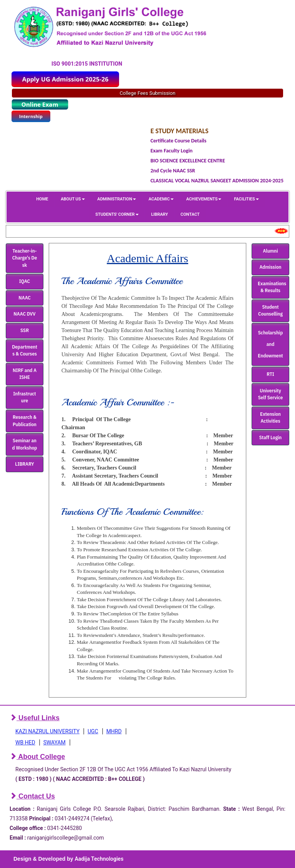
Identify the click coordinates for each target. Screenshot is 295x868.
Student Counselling (270, 311)
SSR (25, 330)
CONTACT (190, 214)
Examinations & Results (272, 287)
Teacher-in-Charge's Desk (25, 258)
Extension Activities (270, 418)
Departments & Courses (25, 351)
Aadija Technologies (99, 859)
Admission (271, 267)
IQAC (25, 281)
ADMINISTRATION (117, 199)
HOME (42, 199)
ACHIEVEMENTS (204, 199)
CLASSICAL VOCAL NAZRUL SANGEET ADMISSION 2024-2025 (217, 181)
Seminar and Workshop (25, 444)
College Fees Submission (147, 93)
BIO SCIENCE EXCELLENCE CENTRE (188, 161)
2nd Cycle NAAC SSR (173, 171)
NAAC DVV (24, 314)
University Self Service (271, 394)
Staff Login (271, 437)
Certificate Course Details (179, 141)
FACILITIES (246, 199)
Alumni (271, 251)
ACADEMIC (161, 199)
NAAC (25, 298)
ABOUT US (73, 199)
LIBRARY (159, 214)
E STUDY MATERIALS (180, 131)
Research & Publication (25, 421)
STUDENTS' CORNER (117, 214)
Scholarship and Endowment (270, 344)
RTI (270, 374)
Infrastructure (24, 397)
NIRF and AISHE (25, 374)
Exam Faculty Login (172, 151)
